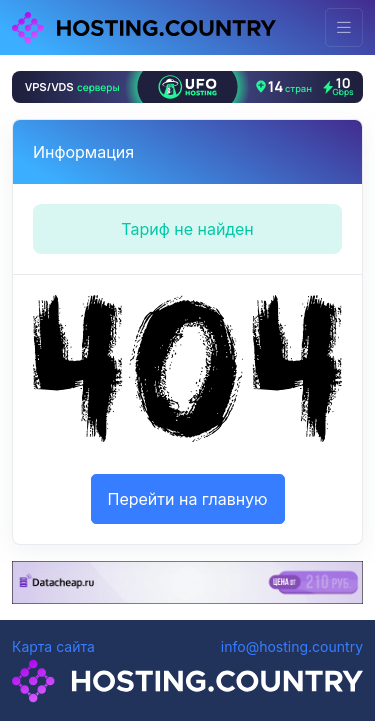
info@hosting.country (292, 646)
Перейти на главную (188, 499)
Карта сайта (53, 646)
